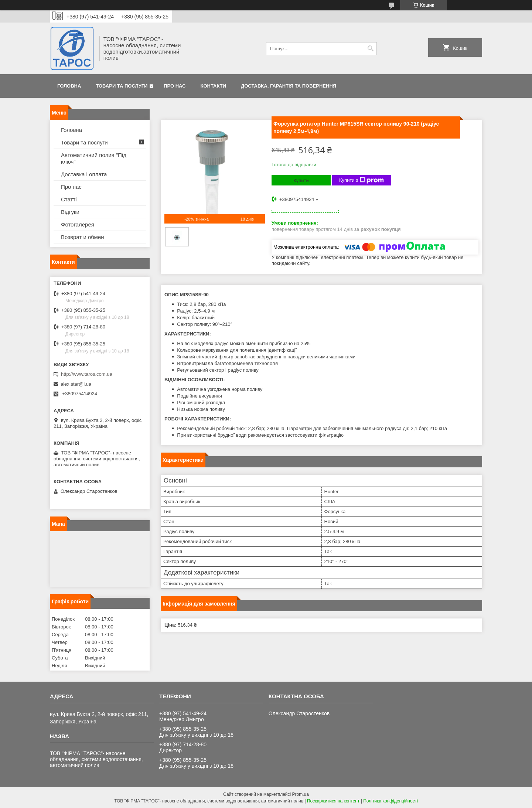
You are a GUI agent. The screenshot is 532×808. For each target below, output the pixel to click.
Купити (301, 180)
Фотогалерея (78, 224)
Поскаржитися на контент (333, 801)
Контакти (214, 86)
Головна (69, 86)
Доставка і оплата (84, 174)
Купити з (362, 180)
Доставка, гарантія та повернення (289, 86)
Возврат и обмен (83, 237)
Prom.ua (301, 794)
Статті (69, 199)
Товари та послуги (122, 86)
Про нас (175, 86)
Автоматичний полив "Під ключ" (94, 158)
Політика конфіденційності (391, 801)
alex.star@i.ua (76, 384)
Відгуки (70, 212)
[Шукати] (370, 49)
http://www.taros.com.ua (87, 374)
